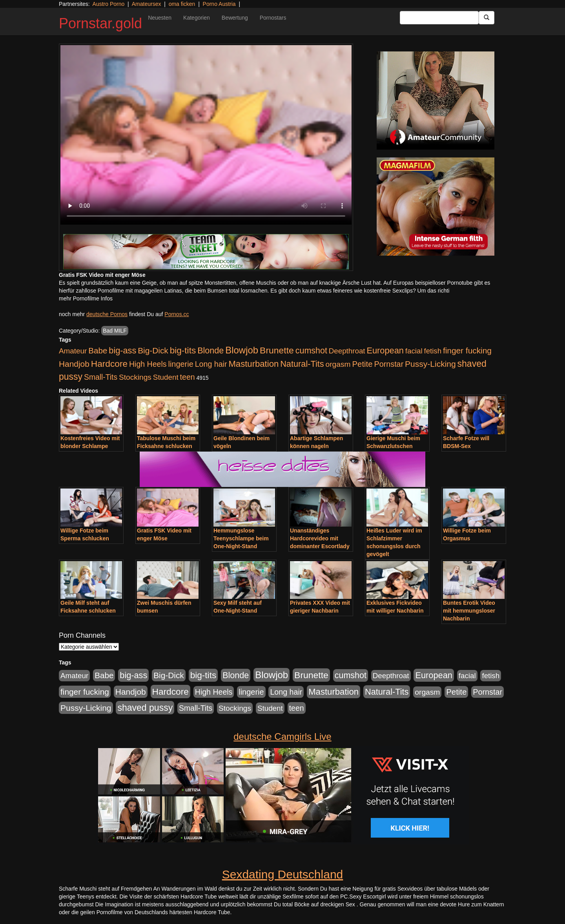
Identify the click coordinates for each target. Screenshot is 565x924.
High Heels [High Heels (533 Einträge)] (148, 364)
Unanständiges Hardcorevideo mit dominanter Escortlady (320, 538)
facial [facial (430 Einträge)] (414, 351)
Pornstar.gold (100, 23)
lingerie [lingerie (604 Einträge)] (180, 364)
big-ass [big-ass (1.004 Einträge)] (122, 350)
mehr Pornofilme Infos (86, 298)
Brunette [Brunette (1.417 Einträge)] (277, 350)
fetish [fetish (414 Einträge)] (433, 351)
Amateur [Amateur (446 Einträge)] (73, 351)
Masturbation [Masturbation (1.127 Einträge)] (253, 364)
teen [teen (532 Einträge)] (188, 377)
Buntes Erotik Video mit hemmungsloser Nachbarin (469, 611)
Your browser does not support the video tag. (206, 135)
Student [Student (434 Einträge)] (166, 377)
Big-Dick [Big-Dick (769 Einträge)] (153, 350)
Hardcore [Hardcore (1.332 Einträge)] (109, 364)
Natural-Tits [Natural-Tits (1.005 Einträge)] (302, 364)
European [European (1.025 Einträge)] (385, 350)
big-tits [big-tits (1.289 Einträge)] (183, 350)
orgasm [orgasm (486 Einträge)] (338, 364)
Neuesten (160, 18)
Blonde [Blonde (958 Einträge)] (211, 350)
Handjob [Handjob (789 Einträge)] (74, 364)
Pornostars (273, 18)
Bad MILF (115, 331)
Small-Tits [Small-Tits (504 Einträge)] (101, 377)
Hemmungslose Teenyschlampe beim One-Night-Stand (241, 538)
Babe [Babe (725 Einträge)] (98, 350)
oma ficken (182, 4)
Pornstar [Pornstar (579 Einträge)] (389, 364)
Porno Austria (219, 4)
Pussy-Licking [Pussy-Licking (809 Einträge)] (430, 364)
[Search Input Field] (439, 18)
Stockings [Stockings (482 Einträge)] (135, 377)
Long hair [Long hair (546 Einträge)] (211, 364)
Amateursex (147, 4)
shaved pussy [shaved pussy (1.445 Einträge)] (145, 708)
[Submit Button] (487, 18)
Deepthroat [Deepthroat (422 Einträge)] (347, 351)
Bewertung (235, 18)
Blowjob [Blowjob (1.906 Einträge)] (242, 350)
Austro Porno (109, 4)
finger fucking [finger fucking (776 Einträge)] (467, 350)
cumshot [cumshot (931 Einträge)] (311, 351)
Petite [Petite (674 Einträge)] (363, 364)
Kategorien (197, 18)
